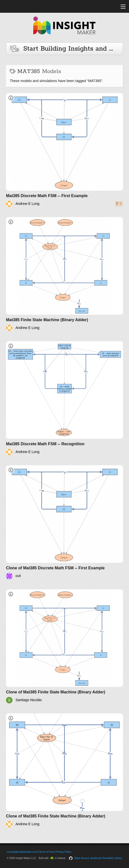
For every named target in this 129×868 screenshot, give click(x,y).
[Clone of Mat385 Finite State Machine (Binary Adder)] (64, 646)
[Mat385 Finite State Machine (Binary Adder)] (64, 274)
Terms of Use (46, 852)
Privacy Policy (63, 852)
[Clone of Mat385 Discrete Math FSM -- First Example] (64, 522)
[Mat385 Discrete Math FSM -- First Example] (64, 150)
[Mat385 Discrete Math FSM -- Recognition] (64, 398)
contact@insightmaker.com (22, 852)
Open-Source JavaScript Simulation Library (98, 858)
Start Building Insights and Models (66, 49)
